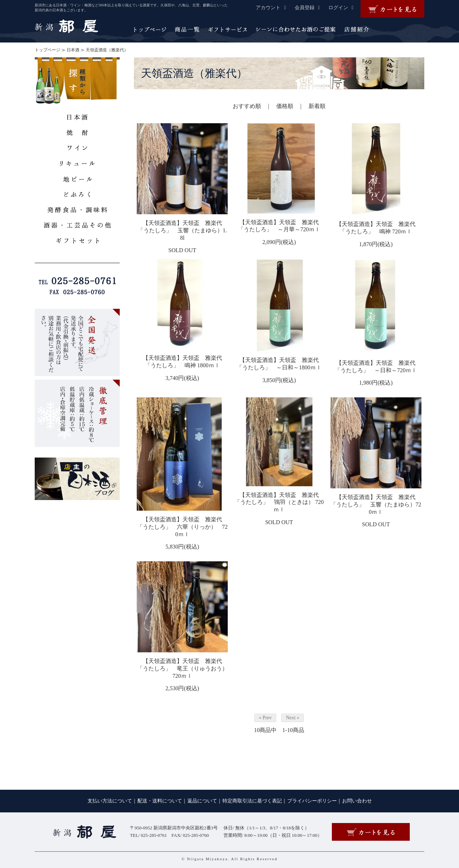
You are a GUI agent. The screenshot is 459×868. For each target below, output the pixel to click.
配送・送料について (160, 801)
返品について (202, 801)
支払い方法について (110, 801)
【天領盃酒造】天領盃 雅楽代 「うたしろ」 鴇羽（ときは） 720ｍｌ (279, 502)
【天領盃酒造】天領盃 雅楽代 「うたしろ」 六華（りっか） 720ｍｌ (182, 527)
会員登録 (311, 8)
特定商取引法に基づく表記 (252, 801)
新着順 (317, 106)
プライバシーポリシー (312, 801)
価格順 (285, 106)
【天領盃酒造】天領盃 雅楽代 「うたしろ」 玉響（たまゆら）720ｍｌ (376, 504)
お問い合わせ (357, 801)
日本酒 (73, 50)
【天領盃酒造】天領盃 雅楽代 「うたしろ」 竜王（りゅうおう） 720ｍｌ (182, 668)
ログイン (344, 8)
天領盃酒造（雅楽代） (107, 50)
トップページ (47, 50)
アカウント (274, 8)
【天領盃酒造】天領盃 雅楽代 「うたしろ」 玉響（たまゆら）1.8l (183, 230)
